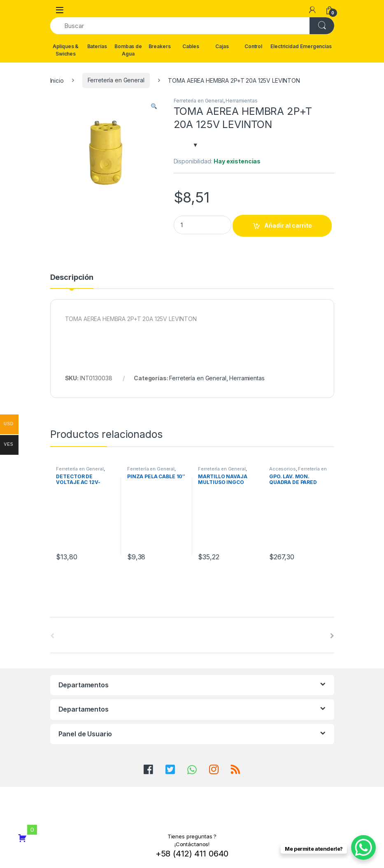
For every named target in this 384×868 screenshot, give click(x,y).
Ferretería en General (116, 80)
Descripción (72, 278)
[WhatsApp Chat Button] (363, 847)
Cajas (222, 46)
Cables (191, 46)
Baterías (97, 46)
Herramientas (241, 101)
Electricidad (284, 46)
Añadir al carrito (288, 225)
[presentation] (332, 636)
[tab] (72, 281)
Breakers (160, 46)
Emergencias (316, 46)
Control (253, 46)
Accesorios (283, 469)
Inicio (57, 80)
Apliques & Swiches (66, 50)
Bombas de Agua (128, 50)
